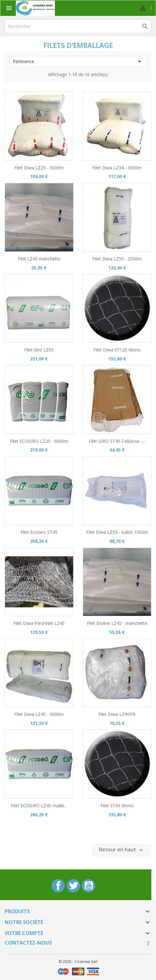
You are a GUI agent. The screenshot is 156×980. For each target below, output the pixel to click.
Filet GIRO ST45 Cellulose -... (117, 441)
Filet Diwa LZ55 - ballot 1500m (117, 532)
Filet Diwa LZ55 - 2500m (117, 259)
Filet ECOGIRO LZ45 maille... (39, 806)
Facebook (58, 886)
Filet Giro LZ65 (39, 350)
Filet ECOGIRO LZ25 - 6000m (39, 441)
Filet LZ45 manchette (39, 259)
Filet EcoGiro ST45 (39, 532)
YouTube (89, 886)
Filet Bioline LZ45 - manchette (117, 623)
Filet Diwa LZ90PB (117, 714)
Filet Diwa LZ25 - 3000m (39, 168)
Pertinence (78, 62)
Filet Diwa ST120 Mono (117, 350)
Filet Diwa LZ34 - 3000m (117, 168)
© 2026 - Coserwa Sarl (78, 962)
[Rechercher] (78, 26)
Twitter (73, 886)
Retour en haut (122, 850)
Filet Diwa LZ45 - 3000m (39, 714)
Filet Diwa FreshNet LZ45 (39, 623)
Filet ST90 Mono (117, 806)
